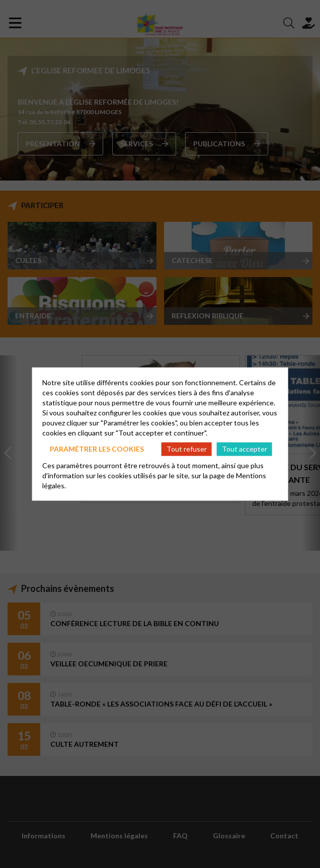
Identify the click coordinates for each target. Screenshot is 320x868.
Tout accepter (245, 449)
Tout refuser (187, 449)
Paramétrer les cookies (97, 449)
